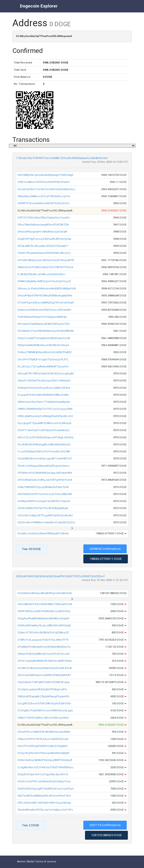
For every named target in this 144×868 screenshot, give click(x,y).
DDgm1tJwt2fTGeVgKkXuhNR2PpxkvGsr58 (44, 338)
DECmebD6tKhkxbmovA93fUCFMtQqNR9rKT (44, 675)
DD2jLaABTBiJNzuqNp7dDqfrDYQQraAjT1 (43, 246)
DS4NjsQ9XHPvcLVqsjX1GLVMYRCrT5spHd (44, 501)
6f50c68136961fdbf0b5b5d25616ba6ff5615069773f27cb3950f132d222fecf (60, 576)
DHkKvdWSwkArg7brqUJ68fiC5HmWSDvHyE (44, 626)
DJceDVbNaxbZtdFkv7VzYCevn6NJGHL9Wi (44, 452)
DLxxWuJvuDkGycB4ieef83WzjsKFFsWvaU (43, 534)
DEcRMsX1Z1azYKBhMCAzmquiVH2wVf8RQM (46, 331)
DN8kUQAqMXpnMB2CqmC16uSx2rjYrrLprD (44, 281)
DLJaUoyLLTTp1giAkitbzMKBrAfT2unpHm (43, 367)
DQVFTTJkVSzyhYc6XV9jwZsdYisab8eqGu (44, 430)
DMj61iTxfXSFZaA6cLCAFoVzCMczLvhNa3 (43, 718)
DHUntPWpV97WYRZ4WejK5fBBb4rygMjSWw (45, 296)
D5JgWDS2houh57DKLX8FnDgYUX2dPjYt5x (44, 704)
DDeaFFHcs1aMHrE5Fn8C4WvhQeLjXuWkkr (44, 732)
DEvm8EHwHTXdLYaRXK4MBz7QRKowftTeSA (45, 604)
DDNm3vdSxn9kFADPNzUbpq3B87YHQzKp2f (45, 760)
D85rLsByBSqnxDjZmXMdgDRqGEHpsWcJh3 (45, 416)
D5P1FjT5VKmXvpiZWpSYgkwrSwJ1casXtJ (44, 218)
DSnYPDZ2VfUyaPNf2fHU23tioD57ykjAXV (43, 746)
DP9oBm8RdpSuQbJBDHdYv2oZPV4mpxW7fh (46, 260)
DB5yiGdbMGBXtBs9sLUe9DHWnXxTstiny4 (43, 345)
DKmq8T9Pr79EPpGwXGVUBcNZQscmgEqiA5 (46, 374)
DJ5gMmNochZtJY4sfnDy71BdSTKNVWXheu (45, 767)
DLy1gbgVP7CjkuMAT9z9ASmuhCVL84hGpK (44, 423)
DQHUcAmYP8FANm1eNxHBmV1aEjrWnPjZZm (46, 523)
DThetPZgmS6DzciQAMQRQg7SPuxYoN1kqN (46, 303)
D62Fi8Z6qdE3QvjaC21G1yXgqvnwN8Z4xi (42, 317)
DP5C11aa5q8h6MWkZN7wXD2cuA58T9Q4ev (45, 661)
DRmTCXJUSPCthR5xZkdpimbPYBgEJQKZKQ (46, 438)
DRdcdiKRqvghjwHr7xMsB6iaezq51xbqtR (42, 232)
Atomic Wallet (26, 862)
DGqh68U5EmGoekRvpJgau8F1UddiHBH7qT (45, 459)
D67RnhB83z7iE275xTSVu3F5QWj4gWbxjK (43, 508)
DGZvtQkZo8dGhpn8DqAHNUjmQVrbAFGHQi (45, 593)
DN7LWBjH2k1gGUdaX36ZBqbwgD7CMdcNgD (46, 175)
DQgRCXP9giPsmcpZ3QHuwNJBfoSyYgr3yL (45, 239)
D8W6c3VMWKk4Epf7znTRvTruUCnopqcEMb (45, 409)
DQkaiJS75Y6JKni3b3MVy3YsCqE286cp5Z (43, 633)
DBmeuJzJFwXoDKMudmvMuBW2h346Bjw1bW (47, 289)
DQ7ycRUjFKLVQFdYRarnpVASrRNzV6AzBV (44, 753)
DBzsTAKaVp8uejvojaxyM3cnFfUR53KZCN (43, 225)
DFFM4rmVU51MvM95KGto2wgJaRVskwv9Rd (45, 473)
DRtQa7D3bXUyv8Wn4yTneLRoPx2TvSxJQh (44, 654)
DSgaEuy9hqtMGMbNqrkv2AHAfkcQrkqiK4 (43, 619)
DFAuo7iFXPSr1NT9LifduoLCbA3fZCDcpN (43, 739)
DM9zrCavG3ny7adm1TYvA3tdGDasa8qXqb (44, 402)
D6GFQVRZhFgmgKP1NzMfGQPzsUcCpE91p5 (46, 789)
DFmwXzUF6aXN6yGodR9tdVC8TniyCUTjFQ (44, 324)
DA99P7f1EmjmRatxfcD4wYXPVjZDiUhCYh (44, 203)
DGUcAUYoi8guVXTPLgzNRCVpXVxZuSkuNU (45, 515)
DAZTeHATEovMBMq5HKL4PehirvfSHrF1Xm (44, 796)
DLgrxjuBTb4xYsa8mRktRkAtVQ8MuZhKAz (43, 395)
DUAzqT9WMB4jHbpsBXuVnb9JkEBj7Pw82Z (45, 352)
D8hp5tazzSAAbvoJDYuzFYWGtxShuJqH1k (44, 196)
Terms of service (46, 862)
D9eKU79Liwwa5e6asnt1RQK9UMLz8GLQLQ (44, 253)
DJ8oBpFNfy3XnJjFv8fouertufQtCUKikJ (41, 274)
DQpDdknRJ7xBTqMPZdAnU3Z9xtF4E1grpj (44, 682)
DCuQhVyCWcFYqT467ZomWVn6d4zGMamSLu (46, 189)
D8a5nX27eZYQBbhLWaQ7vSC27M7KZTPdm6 (45, 267)
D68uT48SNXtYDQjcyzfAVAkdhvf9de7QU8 (43, 487)
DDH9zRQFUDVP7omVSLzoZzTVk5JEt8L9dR (45, 494)
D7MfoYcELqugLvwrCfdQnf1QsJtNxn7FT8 (43, 640)
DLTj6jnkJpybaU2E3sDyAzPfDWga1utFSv (42, 689)
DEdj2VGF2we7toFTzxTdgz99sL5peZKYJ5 (43, 774)
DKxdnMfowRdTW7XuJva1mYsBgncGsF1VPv (45, 810)
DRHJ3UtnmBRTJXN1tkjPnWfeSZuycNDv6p (44, 803)
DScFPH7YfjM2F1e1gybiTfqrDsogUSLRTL (43, 360)
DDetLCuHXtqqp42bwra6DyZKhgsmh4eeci (44, 466)
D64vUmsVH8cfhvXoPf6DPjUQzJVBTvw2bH (44, 310)
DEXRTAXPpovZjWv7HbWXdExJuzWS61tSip (44, 611)
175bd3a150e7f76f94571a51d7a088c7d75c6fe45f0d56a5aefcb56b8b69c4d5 (62, 158)
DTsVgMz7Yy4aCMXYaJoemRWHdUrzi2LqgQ (45, 711)
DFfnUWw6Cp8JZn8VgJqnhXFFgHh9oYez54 (45, 480)
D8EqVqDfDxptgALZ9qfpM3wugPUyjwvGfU (44, 696)
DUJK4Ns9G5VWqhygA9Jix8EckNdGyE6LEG (44, 445)
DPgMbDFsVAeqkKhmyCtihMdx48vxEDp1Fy (44, 647)
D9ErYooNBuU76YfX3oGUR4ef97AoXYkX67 (44, 182)
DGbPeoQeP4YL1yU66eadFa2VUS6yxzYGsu (44, 781)
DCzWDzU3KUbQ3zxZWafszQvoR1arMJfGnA (45, 668)
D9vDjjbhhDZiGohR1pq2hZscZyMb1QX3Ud (44, 388)
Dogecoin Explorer (39, 6)
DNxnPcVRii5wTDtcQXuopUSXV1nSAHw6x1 (44, 381)
